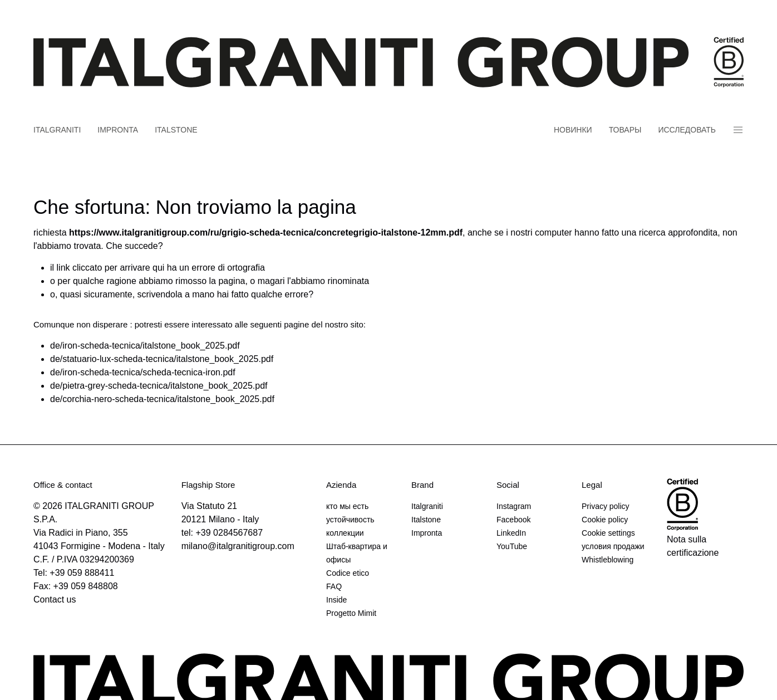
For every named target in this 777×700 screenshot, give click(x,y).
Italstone (176, 130)
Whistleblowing (608, 560)
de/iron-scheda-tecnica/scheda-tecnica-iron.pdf (143, 372)
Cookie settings (608, 533)
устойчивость (350, 520)
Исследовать (687, 130)
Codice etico (348, 573)
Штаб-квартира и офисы (357, 553)
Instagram (514, 506)
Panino (738, 130)
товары (625, 130)
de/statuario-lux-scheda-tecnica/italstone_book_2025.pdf (162, 359)
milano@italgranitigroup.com (238, 546)
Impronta (118, 130)
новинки (573, 130)
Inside (336, 600)
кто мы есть (347, 506)
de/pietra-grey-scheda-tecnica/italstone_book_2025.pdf (159, 386)
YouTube (512, 546)
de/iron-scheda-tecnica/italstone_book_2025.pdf (145, 346)
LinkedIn (511, 533)
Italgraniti (57, 130)
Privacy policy (606, 506)
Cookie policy (605, 520)
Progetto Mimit (351, 613)
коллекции (345, 533)
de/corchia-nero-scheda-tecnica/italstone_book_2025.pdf (162, 399)
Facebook (513, 520)
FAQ (334, 586)
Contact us (55, 599)
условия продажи (613, 546)
